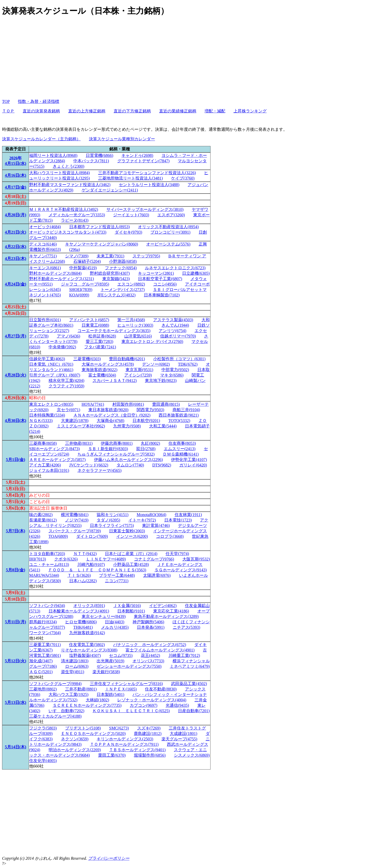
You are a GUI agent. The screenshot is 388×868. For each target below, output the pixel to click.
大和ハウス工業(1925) (69, 694)
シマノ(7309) (77, 256)
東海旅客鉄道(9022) (100, 370)
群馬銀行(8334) (43, 622)
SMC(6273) (119, 728)
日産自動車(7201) (194, 711)
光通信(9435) (177, 705)
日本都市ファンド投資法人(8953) (100, 227)
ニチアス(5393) (187, 627)
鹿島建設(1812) (148, 733)
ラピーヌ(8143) (75, 220)
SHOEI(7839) (81, 290)
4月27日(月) (16, 336)
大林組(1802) (98, 700)
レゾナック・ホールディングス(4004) (152, 700)
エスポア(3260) (171, 215)
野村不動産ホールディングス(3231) (62, 279)
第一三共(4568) (131, 320)
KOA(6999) (79, 295)
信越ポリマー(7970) (178, 336)
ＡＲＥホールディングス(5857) (57, 460)
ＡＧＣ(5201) (41, 672)
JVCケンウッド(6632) (89, 465)
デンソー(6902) (156, 364)
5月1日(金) (16, 460)
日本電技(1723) (178, 520)
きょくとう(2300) (69, 166)
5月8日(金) (16, 570)
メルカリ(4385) (115, 627)
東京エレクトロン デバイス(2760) (152, 341)
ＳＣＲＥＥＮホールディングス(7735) (87, 705)
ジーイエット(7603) (131, 215)
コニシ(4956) (165, 284)
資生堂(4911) (73, 672)
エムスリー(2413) (180, 449)
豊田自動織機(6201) (127, 359)
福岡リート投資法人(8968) (53, 155)
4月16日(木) (16, 175)
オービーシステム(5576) (168, 244)
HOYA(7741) (93, 404)
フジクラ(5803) (43, 728)
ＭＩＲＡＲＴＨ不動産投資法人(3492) (64, 209)
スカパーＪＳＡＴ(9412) (115, 381)
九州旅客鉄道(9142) (87, 633)
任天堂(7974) (177, 554)
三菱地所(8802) (43, 689)
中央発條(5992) (62, 347)
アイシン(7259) (138, 375)
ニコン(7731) (117, 581)
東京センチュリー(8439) (104, 616)
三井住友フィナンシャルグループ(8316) (126, 684)
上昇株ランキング (250, 111)
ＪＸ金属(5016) (127, 606)
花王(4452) (150, 655)
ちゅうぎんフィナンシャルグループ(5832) (116, 454)
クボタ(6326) (66, 559)
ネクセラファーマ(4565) (100, 470)
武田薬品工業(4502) (189, 684)
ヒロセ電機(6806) (81, 622)
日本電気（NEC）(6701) (51, 364)
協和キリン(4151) (112, 515)
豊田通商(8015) (166, 404)
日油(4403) (115, 622)
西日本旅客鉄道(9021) (179, 415)
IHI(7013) (38, 559)
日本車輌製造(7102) (162, 295)
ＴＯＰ (8, 111)
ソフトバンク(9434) (47, 606)
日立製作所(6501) (45, 320)
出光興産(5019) (110, 661)
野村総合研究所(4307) (110, 273)
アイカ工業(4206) (45, 465)
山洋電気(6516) (138, 336)
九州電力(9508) (127, 426)
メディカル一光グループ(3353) (77, 215)
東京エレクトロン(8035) (51, 404)
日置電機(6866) (100, 155)
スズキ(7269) (149, 728)
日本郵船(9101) (131, 611)
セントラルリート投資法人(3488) (149, 185)
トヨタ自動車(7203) (47, 554)
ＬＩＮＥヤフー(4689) (106, 559)
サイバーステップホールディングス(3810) (145, 209)
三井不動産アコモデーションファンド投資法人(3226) (147, 173)
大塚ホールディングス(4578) (108, 364)
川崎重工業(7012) (184, 655)
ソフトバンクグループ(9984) (55, 684)
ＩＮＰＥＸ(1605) (121, 689)
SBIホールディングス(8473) (55, 449)
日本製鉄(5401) (110, 694)
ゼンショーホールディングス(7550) (129, 666)
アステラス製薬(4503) (173, 320)
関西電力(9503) (150, 410)
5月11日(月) (15, 622)
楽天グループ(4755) (179, 739)
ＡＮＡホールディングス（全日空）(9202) (112, 415)
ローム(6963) (77, 666)
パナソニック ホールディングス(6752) (150, 645)
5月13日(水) (16, 702)
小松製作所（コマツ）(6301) (179, 359)
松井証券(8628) (102, 336)
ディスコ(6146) (43, 244)
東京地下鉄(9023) (161, 381)
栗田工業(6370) (112, 755)
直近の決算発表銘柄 (41, 111)
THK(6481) (83, 627)
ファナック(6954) (121, 268)
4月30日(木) (16, 421)
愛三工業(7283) (100, 341)
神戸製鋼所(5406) (148, 622)
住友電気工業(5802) (87, 645)
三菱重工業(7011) (45, 645)
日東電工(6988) (95, 325)
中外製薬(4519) (83, 268)
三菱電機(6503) (87, 359)
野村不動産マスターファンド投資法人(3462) (70, 185)
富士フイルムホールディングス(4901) (160, 650)
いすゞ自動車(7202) (67, 711)
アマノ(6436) (69, 336)
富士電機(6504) (102, 375)
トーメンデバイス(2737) (123, 290)
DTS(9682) (162, 465)
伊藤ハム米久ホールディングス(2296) (129, 460)
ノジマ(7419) (77, 520)
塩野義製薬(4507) (85, 655)
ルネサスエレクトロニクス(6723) (175, 268)
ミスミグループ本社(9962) (81, 426)
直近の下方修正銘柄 (132, 111)
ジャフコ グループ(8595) (85, 284)
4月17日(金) (16, 187)
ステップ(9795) (146, 256)
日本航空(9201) (146, 421)
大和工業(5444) (163, 426)
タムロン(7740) (130, 465)
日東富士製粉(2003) (127, 531)
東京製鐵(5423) (116, 279)
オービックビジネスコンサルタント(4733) (68, 232)
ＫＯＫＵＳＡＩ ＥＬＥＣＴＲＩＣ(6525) (131, 711)
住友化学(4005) (43, 761)
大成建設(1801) (184, 733)
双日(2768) (146, 449)
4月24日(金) (16, 284)
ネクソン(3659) (75, 739)
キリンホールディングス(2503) (125, 739)
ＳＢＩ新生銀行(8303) (108, 449)
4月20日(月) (16, 215)
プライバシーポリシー (109, 858)
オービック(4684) (45, 227)
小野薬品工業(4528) (131, 564)
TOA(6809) (58, 536)
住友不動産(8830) (161, 689)
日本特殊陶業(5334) (47, 415)
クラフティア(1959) (67, 386)
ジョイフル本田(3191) (49, 470)
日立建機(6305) (196, 273)
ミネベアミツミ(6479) (190, 666)
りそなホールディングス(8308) (89, 650)
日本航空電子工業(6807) (160, 279)
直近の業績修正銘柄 (178, 111)
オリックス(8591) (89, 606)
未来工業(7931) (110, 256)
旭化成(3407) (41, 661)
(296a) (75, 249)
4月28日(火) (16, 375)
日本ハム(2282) (83, 581)
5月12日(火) (16, 661)
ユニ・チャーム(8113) (49, 564)
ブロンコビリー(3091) (170, 232)
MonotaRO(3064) (152, 515)
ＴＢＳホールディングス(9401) (137, 750)
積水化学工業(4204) (67, 381)
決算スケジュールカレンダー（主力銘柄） (41, 139)
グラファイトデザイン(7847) (143, 161)
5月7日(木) (16, 531)
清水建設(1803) (75, 661)
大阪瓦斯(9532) (196, 559)
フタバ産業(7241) (100, 347)
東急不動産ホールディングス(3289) (166, 616)
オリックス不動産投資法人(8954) (168, 227)
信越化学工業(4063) (47, 359)
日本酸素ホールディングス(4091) (79, 611)
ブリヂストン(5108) (83, 728)
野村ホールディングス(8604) (55, 273)
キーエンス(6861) (45, 268)
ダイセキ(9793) (129, 232)
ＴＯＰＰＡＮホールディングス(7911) (124, 744)
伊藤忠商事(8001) (117, 443)
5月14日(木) (16, 747)
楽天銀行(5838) (106, 672)
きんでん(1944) (175, 325)
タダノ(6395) (108, 520)
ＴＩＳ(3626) (79, 575)
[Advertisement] (157, 59)
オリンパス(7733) (148, 661)
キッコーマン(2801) (156, 273)
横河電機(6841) (75, 515)
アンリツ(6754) (172, 331)
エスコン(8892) (131, 284)
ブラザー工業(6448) (117, 575)
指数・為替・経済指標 (38, 101)
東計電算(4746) (156, 525)
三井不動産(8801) (81, 689)
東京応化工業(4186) (171, 611)
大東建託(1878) (75, 421)
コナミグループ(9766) (154, 559)
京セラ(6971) (69, 410)
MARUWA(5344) (44, 575)
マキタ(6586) (172, 375)
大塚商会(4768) (110, 421)
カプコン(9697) (143, 705)
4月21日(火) (16, 232)
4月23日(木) (16, 259)
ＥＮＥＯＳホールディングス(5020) (93, 733)
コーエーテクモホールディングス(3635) (114, 331)
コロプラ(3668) (170, 536)
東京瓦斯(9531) (139, 370)
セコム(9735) (121, 655)
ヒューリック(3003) (135, 325)
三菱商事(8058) (43, 443)
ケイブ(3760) (183, 178)
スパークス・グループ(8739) (75, 531)
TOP (6, 101)
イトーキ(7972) (142, 520)
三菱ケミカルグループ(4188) (55, 716)
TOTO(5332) (179, 421)
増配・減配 (215, 111)
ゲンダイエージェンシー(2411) (110, 190)
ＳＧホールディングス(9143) (181, 570)
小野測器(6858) (123, 261)
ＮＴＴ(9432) (85, 554)
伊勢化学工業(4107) (189, 460)
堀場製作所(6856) (150, 755)
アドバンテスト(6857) (89, 320)
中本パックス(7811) (91, 161)
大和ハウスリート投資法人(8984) (60, 173)
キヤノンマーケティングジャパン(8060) (102, 244)
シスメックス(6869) (192, 755)
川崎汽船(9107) (91, 564)
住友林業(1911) (188, 515)
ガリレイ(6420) (193, 465)
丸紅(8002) (150, 443)
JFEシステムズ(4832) (117, 295)
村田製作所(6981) (128, 404)
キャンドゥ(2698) (137, 155)
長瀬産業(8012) (43, 520)
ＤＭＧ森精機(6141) (181, 454)
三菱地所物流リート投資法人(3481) (131, 178)
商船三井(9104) (186, 410)
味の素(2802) (41, 515)
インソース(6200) (132, 536)
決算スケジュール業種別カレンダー (122, 139)
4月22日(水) (16, 247)
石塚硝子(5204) (87, 261)
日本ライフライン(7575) (112, 525)
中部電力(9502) (175, 370)
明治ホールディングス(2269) (75, 750)
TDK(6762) (188, 364)
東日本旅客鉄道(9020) (108, 410)
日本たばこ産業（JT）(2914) (131, 554)
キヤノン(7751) (43, 256)
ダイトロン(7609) (92, 536)
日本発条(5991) (151, 627)
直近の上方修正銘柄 (87, 111)
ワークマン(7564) (45, 633)
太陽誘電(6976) (157, 575)
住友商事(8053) (182, 443)
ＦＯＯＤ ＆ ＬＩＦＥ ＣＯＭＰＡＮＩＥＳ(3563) (97, 570)
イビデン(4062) (163, 606)
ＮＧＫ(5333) (41, 421)
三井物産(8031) (79, 443)
